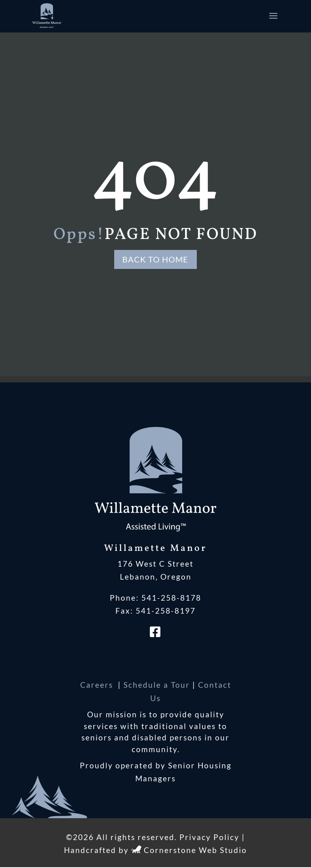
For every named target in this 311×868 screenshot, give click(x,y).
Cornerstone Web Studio (195, 850)
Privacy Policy (209, 837)
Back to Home (155, 259)
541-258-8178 (171, 598)
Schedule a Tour (157, 686)
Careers (98, 686)
